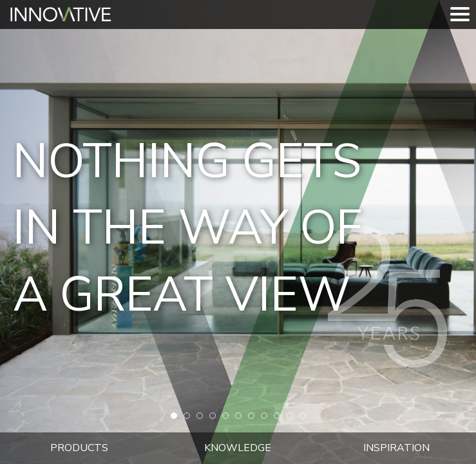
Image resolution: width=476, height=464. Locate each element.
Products (79, 448)
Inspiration (396, 448)
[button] (174, 416)
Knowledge (238, 448)
